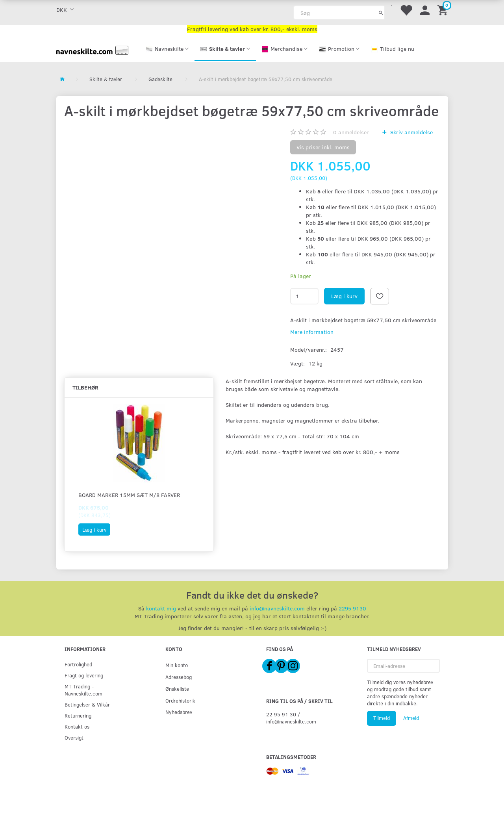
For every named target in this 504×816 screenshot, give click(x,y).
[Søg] (381, 13)
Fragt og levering (84, 675)
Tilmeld (382, 718)
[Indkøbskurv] (444, 10)
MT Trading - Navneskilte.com (83, 690)
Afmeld (411, 718)
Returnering (78, 715)
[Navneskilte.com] (93, 49)
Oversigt (74, 737)
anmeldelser (351, 132)
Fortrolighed (78, 664)
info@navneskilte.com (277, 608)
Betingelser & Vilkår (87, 704)
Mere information (312, 332)
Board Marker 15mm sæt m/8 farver (129, 495)
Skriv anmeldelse (411, 132)
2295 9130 (352, 608)
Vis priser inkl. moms (323, 147)
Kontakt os (77, 726)
